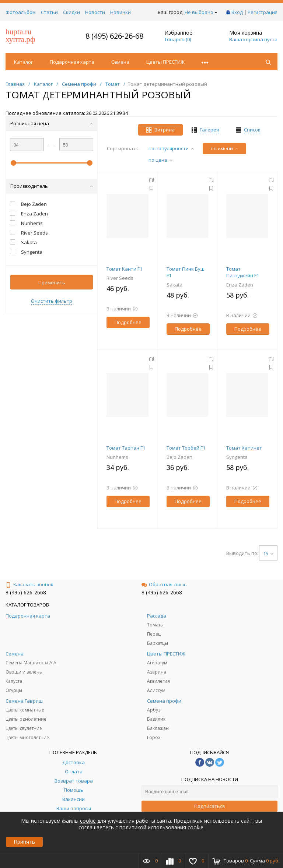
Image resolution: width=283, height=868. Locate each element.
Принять (24, 842)
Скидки (71, 12)
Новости (95, 12)
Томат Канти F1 (124, 269)
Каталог (23, 62)
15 (268, 554)
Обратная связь (164, 584)
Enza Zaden (240, 285)
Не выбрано (201, 12)
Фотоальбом (21, 12)
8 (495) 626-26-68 (114, 36)
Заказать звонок (29, 584)
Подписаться (209, 806)
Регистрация (263, 12)
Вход (237, 12)
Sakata (174, 285)
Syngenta (237, 457)
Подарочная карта (72, 62)
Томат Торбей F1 (186, 448)
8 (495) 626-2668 (26, 592)
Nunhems (117, 457)
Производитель (52, 186)
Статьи (49, 12)
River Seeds (120, 278)
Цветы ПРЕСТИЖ (165, 62)
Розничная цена (52, 123)
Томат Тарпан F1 (126, 448)
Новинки (120, 12)
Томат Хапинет (244, 448)
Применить (52, 282)
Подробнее (128, 322)
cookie (88, 821)
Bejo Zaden (179, 457)
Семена (120, 62)
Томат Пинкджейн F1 (243, 272)
